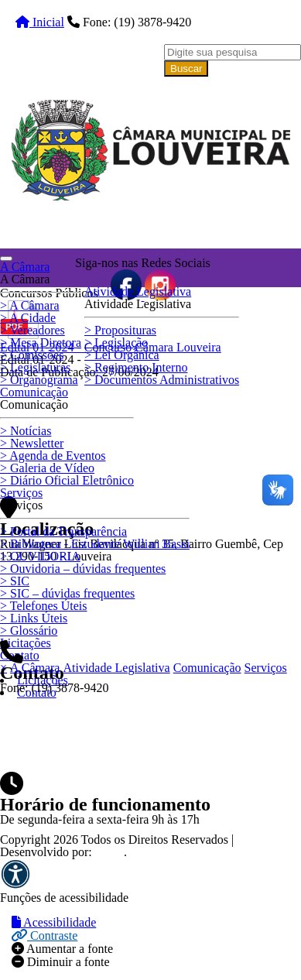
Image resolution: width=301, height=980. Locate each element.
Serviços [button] (21, 493)
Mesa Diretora (41, 343)
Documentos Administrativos (162, 380)
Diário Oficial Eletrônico (67, 480)
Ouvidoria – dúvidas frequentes (83, 569)
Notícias (26, 431)
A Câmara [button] (25, 267)
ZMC (109, 852)
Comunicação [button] (34, 392)
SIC (15, 581)
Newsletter (32, 443)
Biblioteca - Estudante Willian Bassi (95, 544)
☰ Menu (43, 707)
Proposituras (120, 330)
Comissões (32, 355)
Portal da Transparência (63, 531)
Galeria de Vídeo (47, 468)
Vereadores (32, 330)
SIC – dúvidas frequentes (67, 593)
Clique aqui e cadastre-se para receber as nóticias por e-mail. (156, 398)
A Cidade (28, 318)
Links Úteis (34, 618)
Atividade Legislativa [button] (138, 291)
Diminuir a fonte (61, 962)
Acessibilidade (54, 922)
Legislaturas (35, 367)
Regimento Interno (136, 367)
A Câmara (30, 305)
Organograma (39, 380)
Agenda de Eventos (53, 456)
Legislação (116, 343)
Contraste (44, 935)
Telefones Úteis (43, 606)
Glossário (29, 630)
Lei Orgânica (122, 355)
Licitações (26, 643)
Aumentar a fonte (62, 949)
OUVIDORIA (40, 556)
